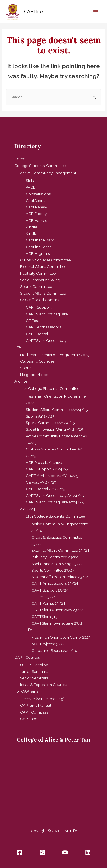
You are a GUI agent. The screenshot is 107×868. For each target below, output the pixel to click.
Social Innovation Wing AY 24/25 (54, 429)
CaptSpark (35, 201)
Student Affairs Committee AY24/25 (57, 410)
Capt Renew (36, 207)
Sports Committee (36, 286)
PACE (31, 187)
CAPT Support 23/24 (50, 590)
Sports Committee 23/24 (53, 570)
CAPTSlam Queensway (46, 340)
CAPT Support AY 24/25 (47, 469)
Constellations (38, 194)
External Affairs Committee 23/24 (60, 550)
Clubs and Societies (37, 361)
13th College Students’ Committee (50, 388)
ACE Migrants (38, 253)
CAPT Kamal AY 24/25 (46, 489)
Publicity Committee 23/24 (55, 557)
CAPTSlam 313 (44, 617)
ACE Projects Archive (44, 462)
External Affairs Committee (43, 266)
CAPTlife (33, 12)
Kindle (31, 227)
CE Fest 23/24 (44, 597)
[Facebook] (19, 852)
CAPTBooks (31, 719)
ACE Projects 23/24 (48, 644)
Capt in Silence (39, 247)
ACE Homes (36, 220)
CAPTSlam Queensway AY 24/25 (55, 495)
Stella (31, 181)
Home (20, 159)
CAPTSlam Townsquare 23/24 (58, 623)
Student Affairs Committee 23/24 (60, 577)
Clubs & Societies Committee (45, 260)
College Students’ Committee (40, 166)
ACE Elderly (36, 214)
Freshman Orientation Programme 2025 (55, 355)
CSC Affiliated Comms (40, 300)
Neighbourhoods (35, 375)
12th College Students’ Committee (55, 516)
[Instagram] (42, 852)
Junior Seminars (34, 671)
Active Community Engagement (48, 173)
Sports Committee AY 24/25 (50, 423)
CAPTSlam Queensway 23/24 (57, 610)
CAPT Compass (34, 712)
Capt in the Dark (40, 240)
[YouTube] (65, 852)
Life (17, 347)
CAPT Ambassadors (43, 327)
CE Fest (32, 321)
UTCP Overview (34, 665)
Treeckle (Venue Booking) (42, 699)
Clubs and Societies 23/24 (54, 650)
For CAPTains (26, 691)
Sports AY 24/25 (40, 416)
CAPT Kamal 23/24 (48, 603)
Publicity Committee (38, 273)
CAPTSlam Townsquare (47, 314)
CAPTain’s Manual (36, 705)
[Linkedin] (88, 852)
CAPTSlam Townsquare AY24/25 (55, 502)
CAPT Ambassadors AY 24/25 (52, 476)
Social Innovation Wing (40, 280)
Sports (26, 368)
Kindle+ (32, 233)
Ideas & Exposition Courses (44, 685)
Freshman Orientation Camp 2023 (61, 637)
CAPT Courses (27, 657)
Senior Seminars (34, 678)
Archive (21, 381)
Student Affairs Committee (43, 293)
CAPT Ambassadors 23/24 (55, 583)
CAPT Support (39, 307)
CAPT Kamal (37, 334)
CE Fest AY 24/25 (41, 482)
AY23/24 (28, 509)
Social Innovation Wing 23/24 (57, 564)
